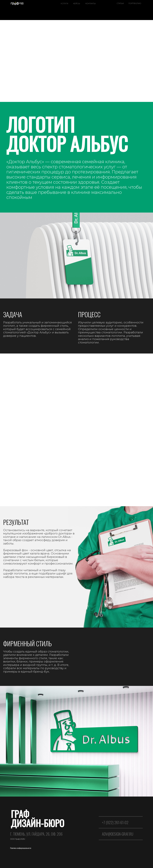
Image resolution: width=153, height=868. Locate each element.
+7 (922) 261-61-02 (115, 822)
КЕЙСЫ (77, 4)
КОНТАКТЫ (91, 4)
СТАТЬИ (120, 3)
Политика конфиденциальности (21, 848)
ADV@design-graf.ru (118, 834)
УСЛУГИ (64, 4)
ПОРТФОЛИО (135, 3)
